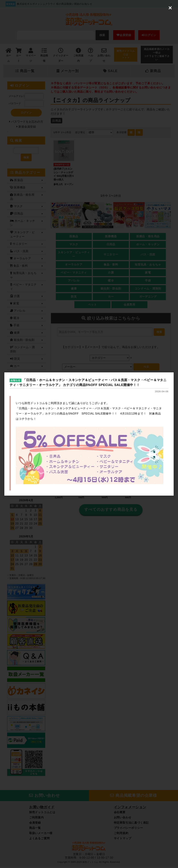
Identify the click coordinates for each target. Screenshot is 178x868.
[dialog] (89, 434)
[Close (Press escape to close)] (170, 8)
